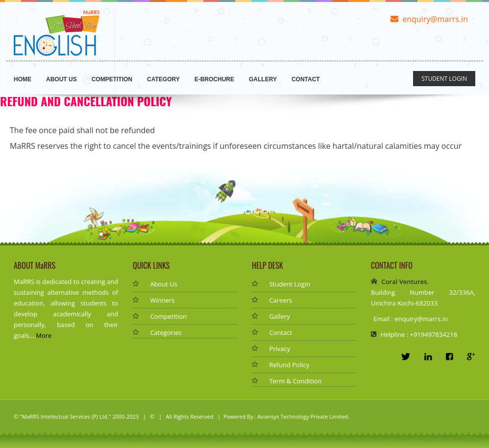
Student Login (290, 284)
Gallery (263, 79)
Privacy (280, 349)
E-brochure (214, 79)
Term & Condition (295, 381)
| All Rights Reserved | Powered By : (207, 416)
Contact (306, 79)
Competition (112, 79)
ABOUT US (61, 79)
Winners (162, 300)
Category (163, 79)
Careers (281, 300)
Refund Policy (289, 365)
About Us (164, 284)
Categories (166, 332)
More (44, 335)
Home (23, 79)
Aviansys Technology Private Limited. (303, 416)
